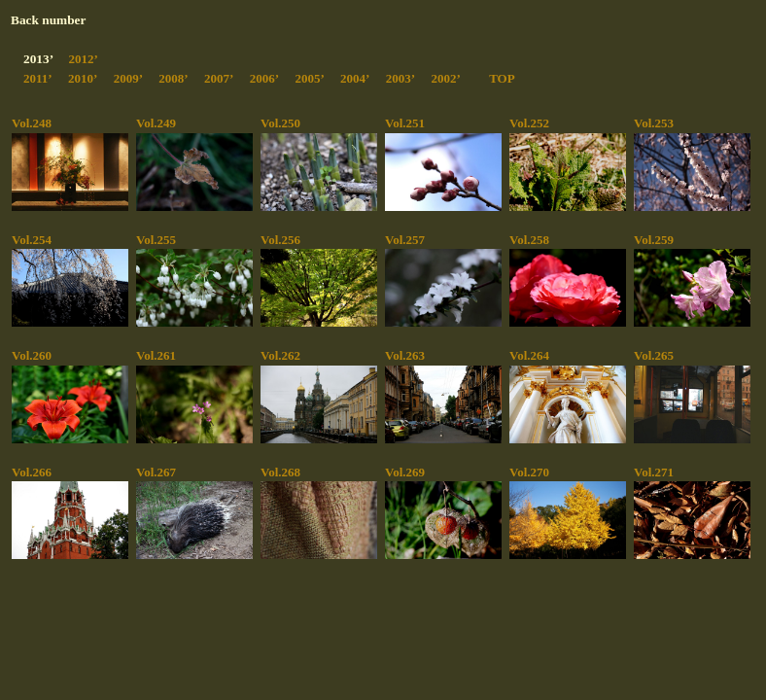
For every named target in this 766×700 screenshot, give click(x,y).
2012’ (83, 59)
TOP (502, 78)
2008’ (173, 78)
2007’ (219, 78)
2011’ (38, 78)
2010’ (83, 78)
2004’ (355, 78)
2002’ (445, 78)
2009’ (128, 78)
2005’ (309, 78)
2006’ (264, 78)
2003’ (400, 78)
